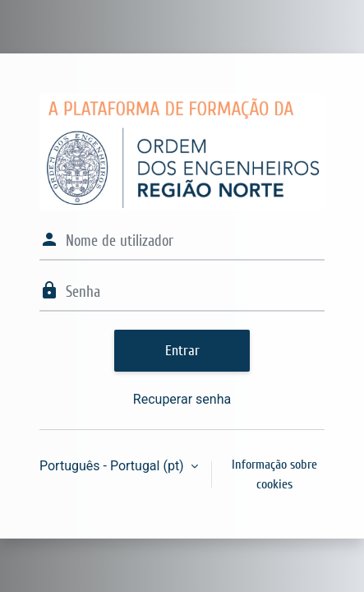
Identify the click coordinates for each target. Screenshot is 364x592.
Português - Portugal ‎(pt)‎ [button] (113, 466)
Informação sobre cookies (274, 474)
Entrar (182, 351)
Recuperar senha (182, 399)
